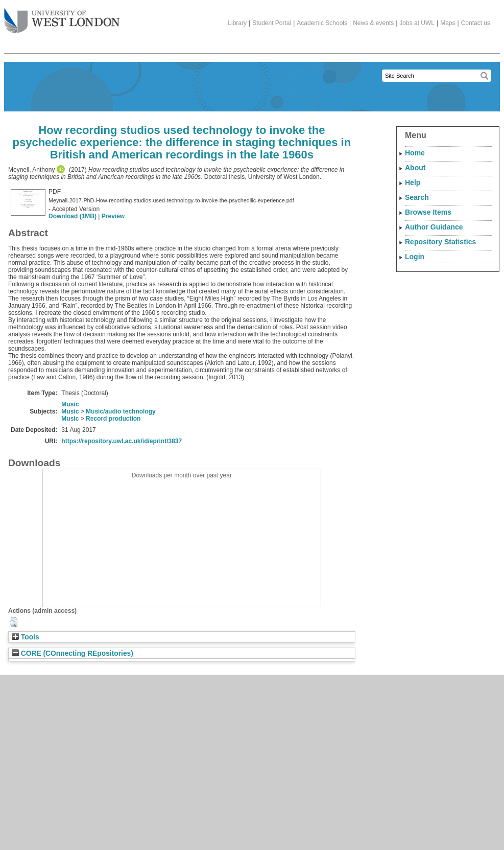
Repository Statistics (440, 242)
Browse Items (428, 212)
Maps (448, 23)
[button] (14, 622)
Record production (113, 419)
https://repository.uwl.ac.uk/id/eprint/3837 (122, 441)
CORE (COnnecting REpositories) (73, 653)
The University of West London (62, 17)
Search (417, 197)
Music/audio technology (121, 411)
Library (237, 23)
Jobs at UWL (417, 23)
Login (415, 257)
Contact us (476, 23)
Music (70, 404)
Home (415, 153)
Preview (113, 216)
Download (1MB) (73, 216)
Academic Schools (322, 23)
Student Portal (272, 23)
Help (413, 182)
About (415, 168)
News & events (373, 23)
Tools (26, 637)
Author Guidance (434, 227)
